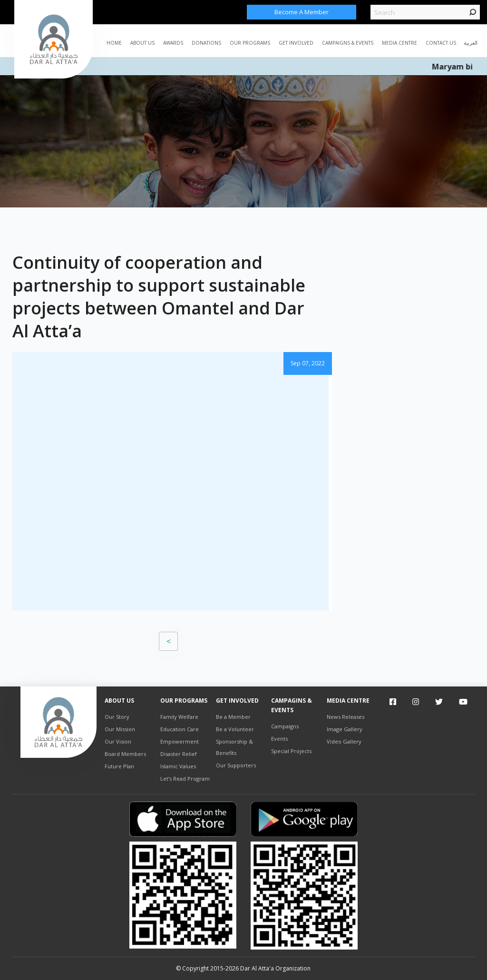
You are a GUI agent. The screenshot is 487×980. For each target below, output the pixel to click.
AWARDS (173, 43)
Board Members (125, 754)
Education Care (180, 729)
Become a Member (302, 12)
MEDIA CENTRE (399, 43)
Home (114, 43)
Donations (206, 43)
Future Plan (119, 766)
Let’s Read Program (185, 779)
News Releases (346, 717)
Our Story (117, 717)
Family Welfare (179, 717)
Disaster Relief (179, 754)
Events (279, 739)
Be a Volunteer (235, 729)
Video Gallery (344, 741)
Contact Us (441, 43)
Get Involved (296, 43)
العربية (471, 43)
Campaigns (285, 726)
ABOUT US (142, 43)
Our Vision (118, 741)
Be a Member (233, 717)
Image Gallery (345, 729)
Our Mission (120, 729)
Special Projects (291, 751)
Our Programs (250, 43)
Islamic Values (178, 766)
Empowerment (180, 741)
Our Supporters (236, 765)
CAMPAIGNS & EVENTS (348, 43)
